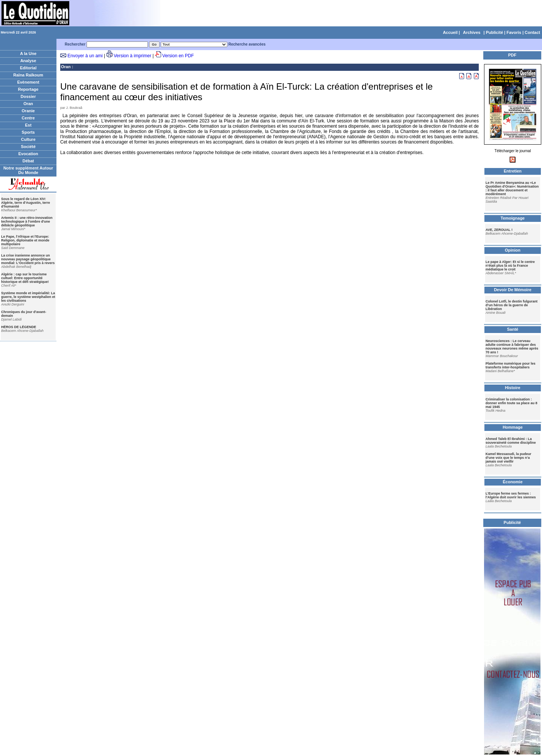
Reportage (28, 89)
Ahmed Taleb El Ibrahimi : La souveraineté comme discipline (511, 441)
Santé (513, 329)
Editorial (28, 68)
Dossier (28, 96)
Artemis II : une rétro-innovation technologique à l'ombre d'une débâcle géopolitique (27, 221)
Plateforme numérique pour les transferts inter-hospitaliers (511, 365)
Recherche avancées (247, 44)
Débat (28, 161)
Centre (28, 118)
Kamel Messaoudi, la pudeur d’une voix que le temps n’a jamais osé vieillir (509, 458)
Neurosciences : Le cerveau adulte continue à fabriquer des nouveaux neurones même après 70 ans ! (512, 347)
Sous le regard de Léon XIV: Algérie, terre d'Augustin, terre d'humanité (26, 203)
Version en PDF (178, 56)
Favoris (514, 32)
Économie (513, 482)
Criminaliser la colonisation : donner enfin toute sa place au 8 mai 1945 (512, 403)
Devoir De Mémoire (513, 290)
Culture (28, 139)
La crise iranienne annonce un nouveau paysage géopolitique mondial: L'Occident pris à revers (28, 259)
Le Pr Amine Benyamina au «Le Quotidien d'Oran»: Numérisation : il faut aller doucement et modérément (512, 188)
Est (28, 125)
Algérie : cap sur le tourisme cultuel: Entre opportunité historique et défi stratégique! (25, 278)
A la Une (28, 53)
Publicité (495, 32)
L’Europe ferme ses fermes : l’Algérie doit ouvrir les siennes (511, 495)
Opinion (513, 250)
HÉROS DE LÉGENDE (19, 327)
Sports (28, 132)
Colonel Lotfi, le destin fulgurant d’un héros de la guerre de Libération (512, 305)
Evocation (28, 154)
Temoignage (513, 218)
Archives (472, 32)
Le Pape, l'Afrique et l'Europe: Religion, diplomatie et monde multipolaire (25, 240)
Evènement (28, 82)
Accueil (450, 32)
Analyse (28, 61)
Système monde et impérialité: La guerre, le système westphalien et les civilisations (28, 297)
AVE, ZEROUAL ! (499, 230)
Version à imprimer (132, 56)
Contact (532, 32)
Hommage (512, 427)
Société (28, 147)
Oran (28, 104)
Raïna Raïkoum (28, 75)
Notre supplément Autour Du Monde (28, 170)
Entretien (513, 171)
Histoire (513, 388)
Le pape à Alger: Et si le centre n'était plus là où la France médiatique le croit (510, 266)
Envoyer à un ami (85, 56)
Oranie (28, 111)
